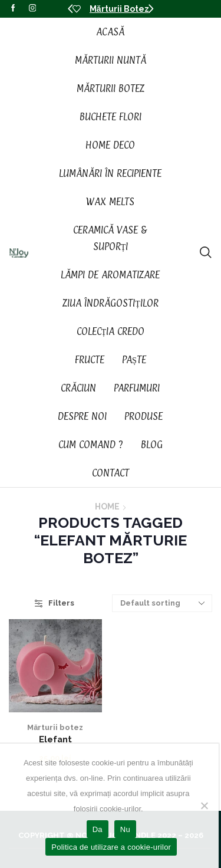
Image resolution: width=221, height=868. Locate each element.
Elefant (55, 739)
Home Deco (110, 145)
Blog (152, 445)
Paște (134, 360)
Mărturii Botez (119, 9)
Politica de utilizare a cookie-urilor (111, 847)
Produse (144, 416)
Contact (111, 473)
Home (107, 507)
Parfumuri (137, 388)
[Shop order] (162, 603)
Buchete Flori (111, 117)
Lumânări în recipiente (110, 173)
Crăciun (78, 388)
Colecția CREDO (111, 331)
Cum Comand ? (91, 445)
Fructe (90, 360)
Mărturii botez (55, 727)
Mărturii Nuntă (111, 60)
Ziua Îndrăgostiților (111, 303)
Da (98, 829)
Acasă (110, 32)
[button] (70, 9)
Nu (125, 829)
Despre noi (82, 416)
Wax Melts (110, 202)
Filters (55, 603)
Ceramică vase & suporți (110, 238)
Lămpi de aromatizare (110, 275)
